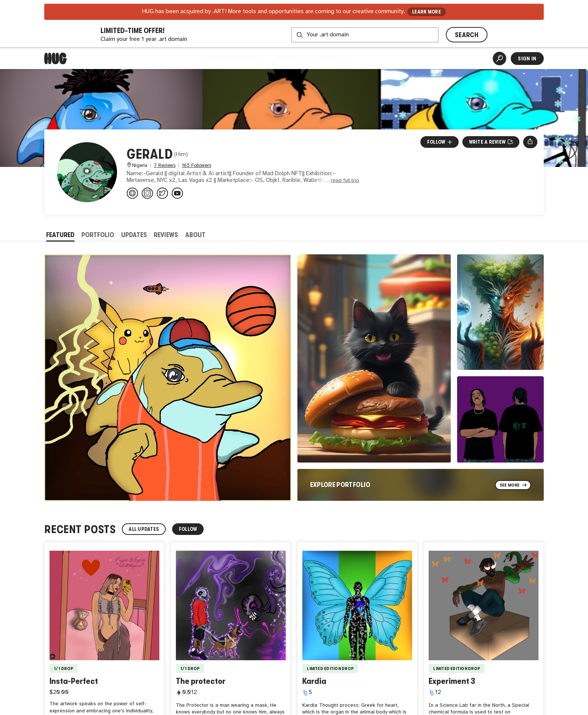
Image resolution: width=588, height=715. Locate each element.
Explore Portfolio (340, 485)
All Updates (144, 529)
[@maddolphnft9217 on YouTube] (177, 193)
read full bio (345, 181)
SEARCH (467, 35)
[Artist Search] (499, 59)
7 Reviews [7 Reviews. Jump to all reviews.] (165, 166)
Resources (336, 58)
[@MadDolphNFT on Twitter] (162, 193)
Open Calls (291, 58)
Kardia (314, 681)
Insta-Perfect (74, 681)
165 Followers (196, 166)
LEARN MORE (427, 12)
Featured (60, 235)
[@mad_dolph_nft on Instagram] (147, 193)
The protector (201, 681)
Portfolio (98, 235)
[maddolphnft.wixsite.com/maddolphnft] (132, 193)
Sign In (527, 59)
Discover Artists (235, 58)
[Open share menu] (530, 142)
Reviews (166, 235)
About (195, 235)
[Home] (55, 59)
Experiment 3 (452, 681)
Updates (134, 235)
